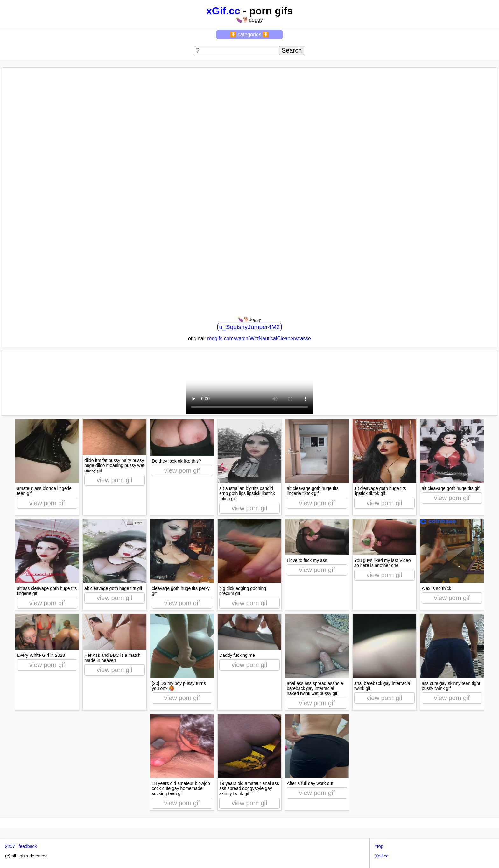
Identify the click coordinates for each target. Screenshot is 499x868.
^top (379, 846)
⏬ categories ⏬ (250, 35)
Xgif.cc (382, 856)
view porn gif (47, 503)
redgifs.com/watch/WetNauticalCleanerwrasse (259, 338)
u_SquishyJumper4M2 (250, 327)
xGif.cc (223, 11)
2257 (10, 846)
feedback (28, 846)
